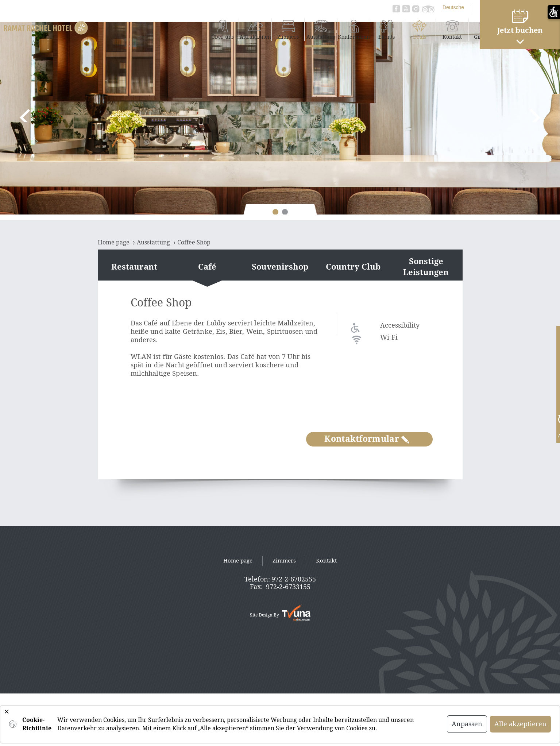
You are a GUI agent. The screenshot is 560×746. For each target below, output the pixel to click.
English (434, 7)
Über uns (168, 29)
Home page (238, 561)
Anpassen (467, 724)
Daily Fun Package (463, 30)
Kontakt (397, 29)
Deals (365, 29)
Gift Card (430, 29)
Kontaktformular (367, 439)
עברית (465, 7)
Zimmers (233, 29)
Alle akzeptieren (520, 724)
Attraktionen (200, 29)
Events (332, 29)
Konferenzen (299, 29)
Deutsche (399, 7)
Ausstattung (266, 29)
